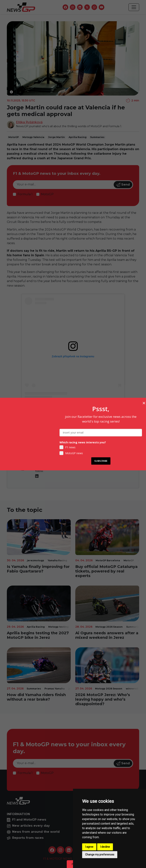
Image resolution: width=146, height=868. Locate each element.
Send (123, 185)
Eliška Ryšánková (29, 122)
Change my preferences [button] (100, 855)
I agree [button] (89, 847)
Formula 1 (25, 194)
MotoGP (47, 194)
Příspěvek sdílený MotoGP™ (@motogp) (73, 406)
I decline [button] (105, 847)
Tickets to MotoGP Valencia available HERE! (73, 422)
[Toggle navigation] (134, 7)
